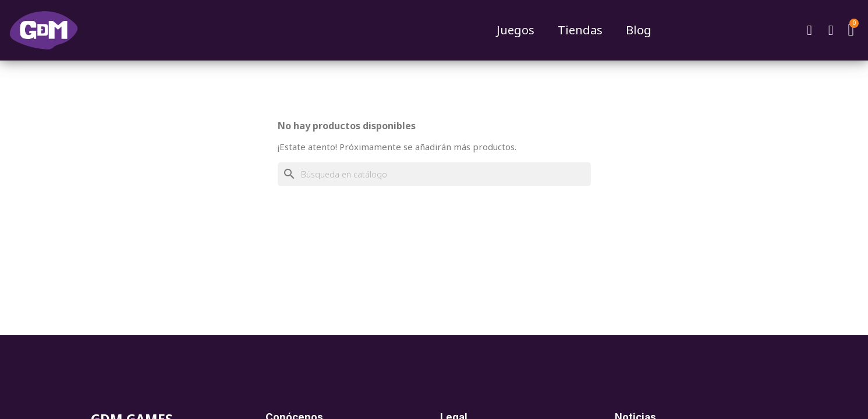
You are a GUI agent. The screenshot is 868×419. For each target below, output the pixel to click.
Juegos (516, 30)
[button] (809, 30)
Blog (639, 30)
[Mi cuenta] (830, 30)
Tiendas (580, 30)
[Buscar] (434, 174)
